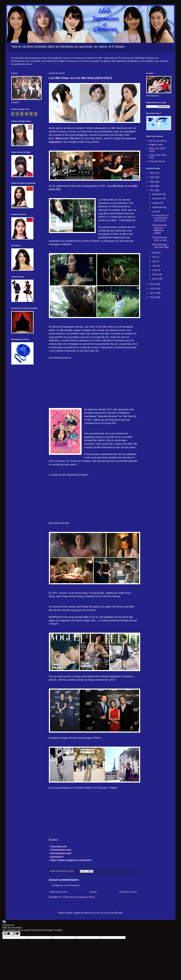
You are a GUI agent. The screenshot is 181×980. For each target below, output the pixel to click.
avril (155, 266)
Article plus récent (58, 892)
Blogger (119, 913)
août (155, 212)
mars (155, 270)
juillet (155, 253)
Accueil (93, 892)
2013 (152, 297)
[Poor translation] (16, 934)
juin (154, 257)
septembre (158, 207)
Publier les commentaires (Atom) (79, 897)
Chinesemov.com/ (61, 850)
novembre (158, 198)
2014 (152, 293)
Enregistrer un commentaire (66, 885)
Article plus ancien (128, 892)
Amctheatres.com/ (61, 853)
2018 (152, 186)
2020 (152, 177)
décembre (158, 194)
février (156, 274)
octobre (156, 203)
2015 (152, 289)
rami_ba (99, 913)
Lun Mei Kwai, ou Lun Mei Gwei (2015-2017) (160, 218)
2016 (152, 284)
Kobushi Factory (157, 161)
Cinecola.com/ (59, 846)
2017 (152, 190)
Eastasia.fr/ (57, 857)
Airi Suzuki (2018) (158, 141)
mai (154, 261)
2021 (152, 173)
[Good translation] (7, 934)
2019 (152, 182)
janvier (156, 279)
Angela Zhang (156, 145)
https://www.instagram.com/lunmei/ (71, 860)
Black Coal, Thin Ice (67, 138)
